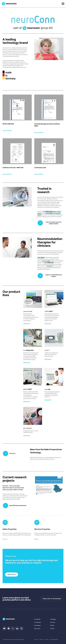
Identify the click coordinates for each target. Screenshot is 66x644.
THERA (41, 257)
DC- (49, 262)
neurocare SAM (46, 260)
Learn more (12, 452)
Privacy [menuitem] (41, 638)
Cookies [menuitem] (47, 638)
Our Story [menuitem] (53, 621)
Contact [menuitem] (52, 627)
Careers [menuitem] (52, 624)
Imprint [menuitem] (36, 638)
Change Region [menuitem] (54, 638)
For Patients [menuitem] (37, 618)
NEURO (48, 213)
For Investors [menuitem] (38, 624)
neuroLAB (49, 266)
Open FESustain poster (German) (18, 504)
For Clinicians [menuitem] (38, 621)
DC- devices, (50, 211)
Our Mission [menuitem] (53, 618)
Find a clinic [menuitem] (37, 627)
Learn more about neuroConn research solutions (54, 223)
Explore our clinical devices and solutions (54, 275)
